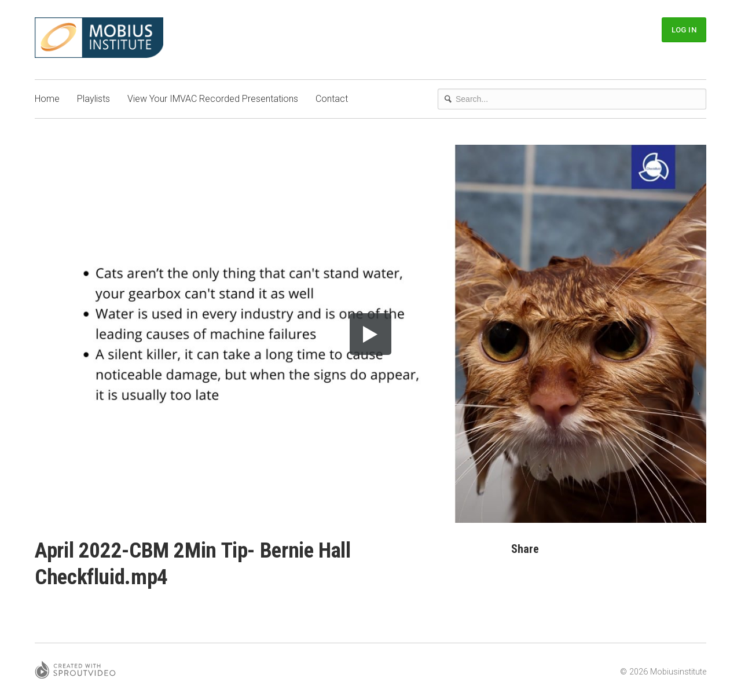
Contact (332, 99)
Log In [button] (684, 30)
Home (47, 99)
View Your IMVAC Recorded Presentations (213, 99)
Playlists (93, 99)
